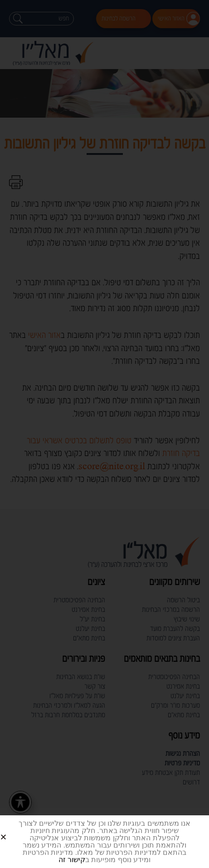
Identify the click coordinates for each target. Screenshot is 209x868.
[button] (14, 830)
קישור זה (72, 860)
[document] (104, 434)
